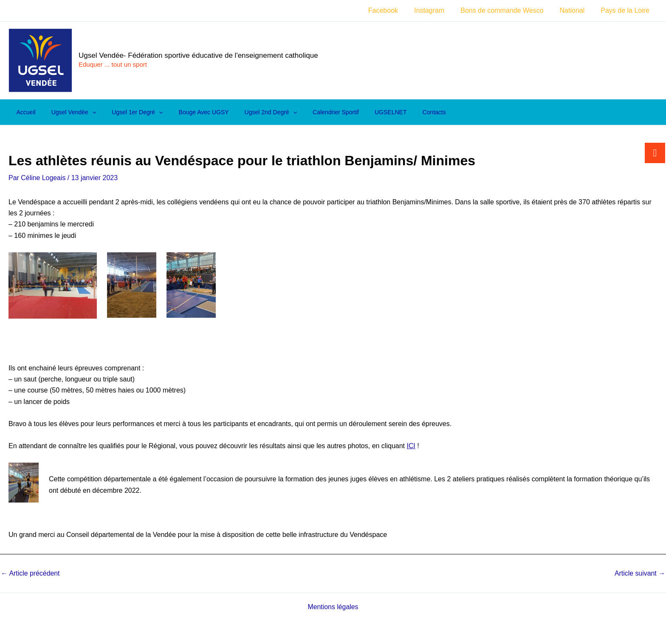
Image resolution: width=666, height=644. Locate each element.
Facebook (395, 10)
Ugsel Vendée (68, 112)
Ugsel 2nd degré (253, 112)
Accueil (24, 112)
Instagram (438, 10)
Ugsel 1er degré (128, 112)
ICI (411, 446)
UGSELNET (365, 112)
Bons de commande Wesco (508, 10)
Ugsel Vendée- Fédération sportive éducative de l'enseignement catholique (198, 55)
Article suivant (640, 573)
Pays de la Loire (626, 10)
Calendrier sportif (315, 112)
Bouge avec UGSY (190, 112)
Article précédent (31, 573)
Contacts (405, 112)
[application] (86, 112)
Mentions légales (333, 607)
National (576, 10)
